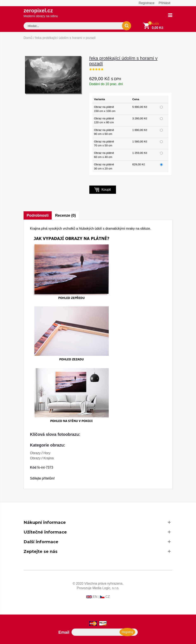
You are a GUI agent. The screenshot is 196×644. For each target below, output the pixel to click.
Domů (28, 38)
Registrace (147, 3)
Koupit (103, 189)
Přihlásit (164, 3)
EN (95, 597)
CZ (108, 597)
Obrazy (35, 453)
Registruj (126, 632)
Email (64, 632)
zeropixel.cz (41, 13)
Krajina (49, 458)
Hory (47, 453)
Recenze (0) (66, 215)
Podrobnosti (38, 215)
